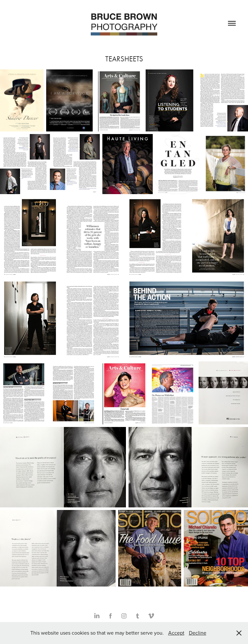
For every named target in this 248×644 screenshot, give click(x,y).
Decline (198, 633)
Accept (176, 633)
